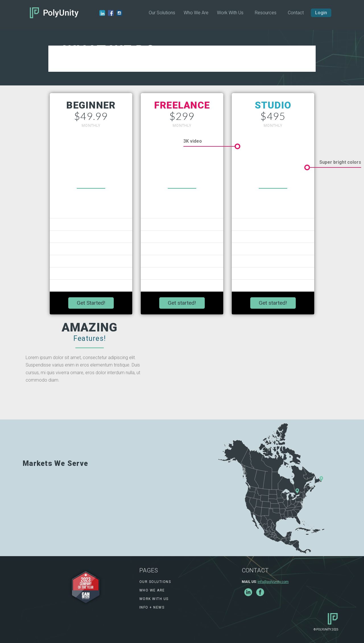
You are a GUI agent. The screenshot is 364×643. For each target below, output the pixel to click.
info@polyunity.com (273, 582)
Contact (296, 13)
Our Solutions (162, 13)
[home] (54, 13)
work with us (154, 599)
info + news (152, 607)
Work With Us (230, 13)
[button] (266, 13)
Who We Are (196, 13)
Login (321, 13)
